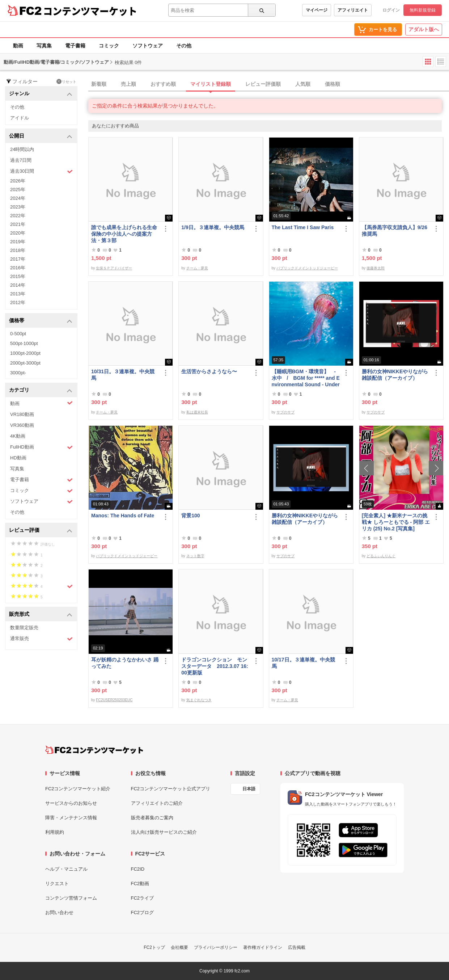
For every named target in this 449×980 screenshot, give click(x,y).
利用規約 (55, 832)
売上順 (128, 84)
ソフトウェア (148, 46)
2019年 (18, 242)
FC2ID (138, 869)
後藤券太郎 (376, 268)
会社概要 (179, 947)
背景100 (190, 516)
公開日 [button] (41, 136)
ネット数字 (195, 556)
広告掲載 (297, 947)
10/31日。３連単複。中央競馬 (123, 375)
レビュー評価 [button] (41, 531)
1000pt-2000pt (25, 353)
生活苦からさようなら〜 (209, 371)
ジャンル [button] (41, 94)
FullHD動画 (41, 447)
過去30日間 (41, 171)
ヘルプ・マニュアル (66, 869)
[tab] (269, 84)
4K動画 (18, 436)
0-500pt (18, 334)
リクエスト (57, 884)
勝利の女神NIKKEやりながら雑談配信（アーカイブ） (395, 375)
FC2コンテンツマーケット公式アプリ (171, 789)
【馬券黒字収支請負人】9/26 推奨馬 (395, 231)
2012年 (18, 302)
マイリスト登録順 (211, 84)
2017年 (18, 259)
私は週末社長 (197, 412)
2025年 (18, 190)
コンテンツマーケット (90, 11)
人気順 (303, 84)
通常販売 (41, 639)
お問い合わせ (59, 912)
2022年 (18, 216)
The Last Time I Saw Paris (303, 227)
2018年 (18, 250)
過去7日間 (21, 160)
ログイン (391, 10)
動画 (18, 46)
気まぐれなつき (199, 700)
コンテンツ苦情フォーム (71, 898)
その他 (184, 46)
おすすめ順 (163, 84)
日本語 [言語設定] (249, 789)
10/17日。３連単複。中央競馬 (303, 663)
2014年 (18, 285)
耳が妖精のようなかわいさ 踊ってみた (125, 663)
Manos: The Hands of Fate (123, 516)
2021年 (18, 224)
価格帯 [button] (41, 321)
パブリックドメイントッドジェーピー (307, 268)
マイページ (317, 10)
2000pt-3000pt (25, 363)
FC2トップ (154, 947)
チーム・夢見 (197, 268)
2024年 (18, 198)
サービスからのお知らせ (71, 803)
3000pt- (18, 373)
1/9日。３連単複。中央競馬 (213, 227)
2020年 (18, 233)
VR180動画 (22, 414)
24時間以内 (22, 149)
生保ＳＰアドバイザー (114, 268)
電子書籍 (75, 46)
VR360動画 (22, 425)
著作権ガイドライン (263, 947)
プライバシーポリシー (216, 947)
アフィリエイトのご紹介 (157, 803)
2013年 (18, 294)
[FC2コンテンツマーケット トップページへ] (94, 750)
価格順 (332, 84)
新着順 (99, 84)
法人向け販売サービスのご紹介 (164, 832)
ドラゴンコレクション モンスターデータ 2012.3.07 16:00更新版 (215, 666)
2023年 (18, 207)
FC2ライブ (143, 898)
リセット (66, 81)
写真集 (44, 46)
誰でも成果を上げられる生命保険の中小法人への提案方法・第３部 (124, 234)
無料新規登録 (423, 10)
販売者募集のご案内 (152, 818)
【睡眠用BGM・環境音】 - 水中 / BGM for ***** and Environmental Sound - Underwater (306, 378)
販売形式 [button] (41, 615)
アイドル (20, 118)
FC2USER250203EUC (114, 700)
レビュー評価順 (263, 84)
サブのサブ (285, 412)
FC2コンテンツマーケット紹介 (78, 789)
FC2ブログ (143, 912)
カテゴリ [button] (41, 390)
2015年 (18, 276)
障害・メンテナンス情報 (71, 818)
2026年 (18, 181)
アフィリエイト (353, 10)
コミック (109, 46)
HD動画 (18, 458)
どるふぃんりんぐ (381, 556)
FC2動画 (140, 884)
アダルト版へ (424, 29)
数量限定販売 (24, 628)
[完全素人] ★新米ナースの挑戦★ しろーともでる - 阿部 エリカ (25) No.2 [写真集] (396, 522)
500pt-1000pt (24, 343)
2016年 (18, 268)
